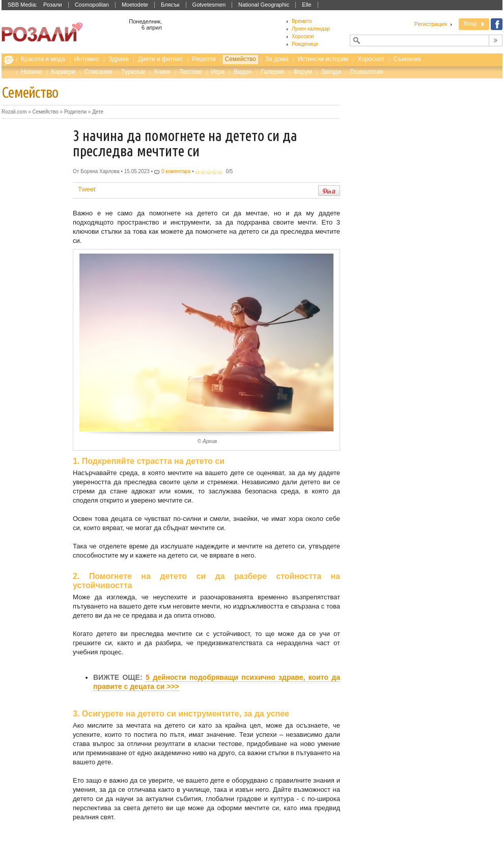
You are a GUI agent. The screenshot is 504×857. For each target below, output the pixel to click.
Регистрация (431, 24)
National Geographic (264, 5)
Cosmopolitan (92, 5)
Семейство (240, 59)
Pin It (329, 191)
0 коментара (176, 171)
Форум (302, 72)
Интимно (87, 59)
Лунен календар (311, 29)
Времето (302, 21)
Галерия (272, 72)
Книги (162, 72)
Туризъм (133, 72)
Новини (32, 72)
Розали (53, 5)
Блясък (170, 5)
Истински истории (323, 59)
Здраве (119, 59)
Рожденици (305, 44)
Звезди (331, 72)
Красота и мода (43, 59)
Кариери (63, 72)
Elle (306, 5)
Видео (243, 72)
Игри (218, 72)
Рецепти (204, 59)
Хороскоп (371, 59)
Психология (367, 72)
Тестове (191, 72)
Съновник (407, 59)
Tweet (87, 189)
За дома (277, 59)
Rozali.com (11, 61)
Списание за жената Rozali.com (42, 32)
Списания (98, 72)
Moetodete (135, 5)
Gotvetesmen (209, 5)
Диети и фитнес (160, 59)
